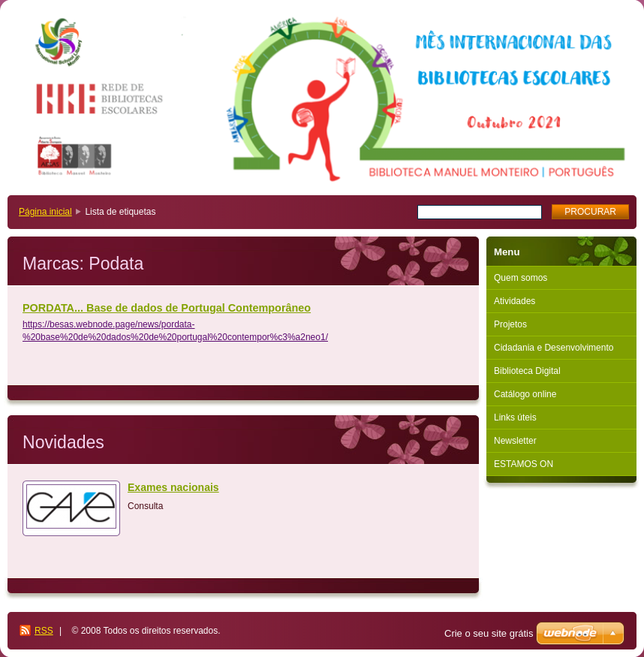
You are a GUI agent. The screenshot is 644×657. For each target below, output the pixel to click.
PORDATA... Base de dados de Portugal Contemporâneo (167, 308)
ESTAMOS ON (524, 464)
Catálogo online (525, 394)
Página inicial (45, 212)
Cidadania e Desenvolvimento (554, 348)
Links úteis (515, 417)
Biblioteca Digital (527, 371)
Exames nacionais (173, 487)
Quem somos (521, 278)
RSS (44, 631)
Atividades (515, 301)
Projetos (510, 324)
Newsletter (515, 441)
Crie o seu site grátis (489, 633)
